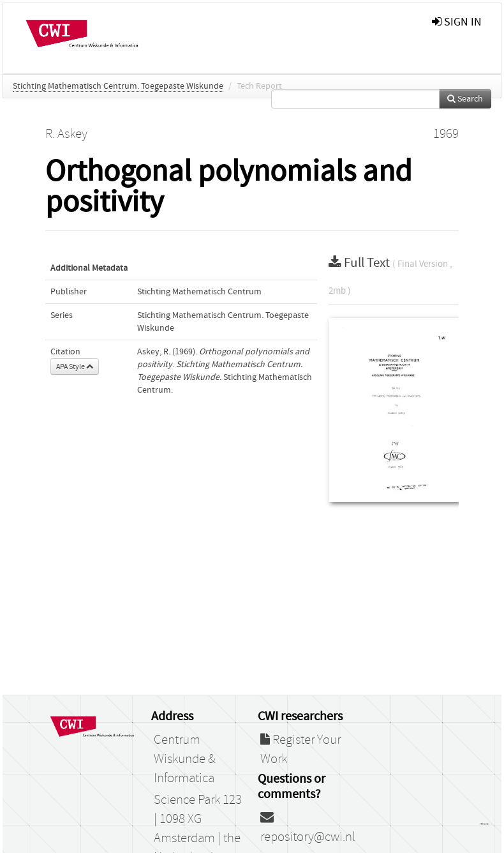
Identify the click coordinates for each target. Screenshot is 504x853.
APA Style (75, 366)
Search (465, 99)
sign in (457, 22)
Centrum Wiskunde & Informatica (185, 759)
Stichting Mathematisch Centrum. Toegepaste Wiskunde (118, 86)
